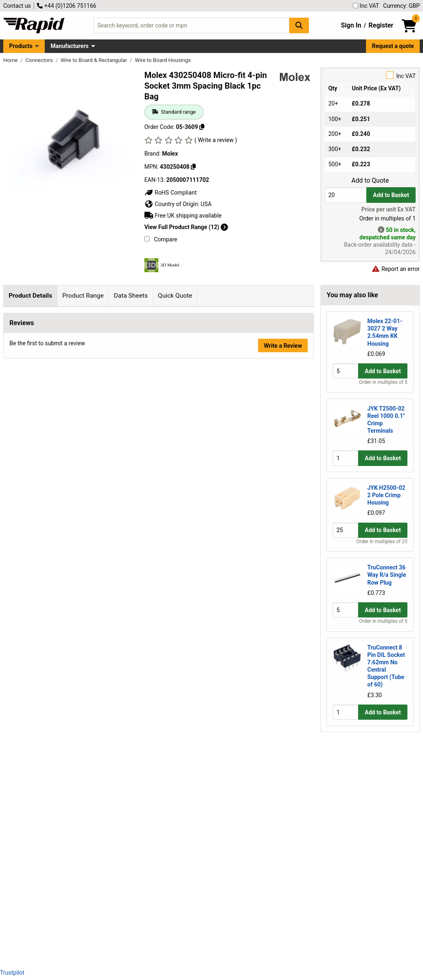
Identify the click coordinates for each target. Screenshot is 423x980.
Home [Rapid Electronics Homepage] (11, 60)
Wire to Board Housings (163, 60)
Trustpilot (12, 973)
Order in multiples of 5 (383, 382)
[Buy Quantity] (345, 195)
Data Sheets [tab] (131, 296)
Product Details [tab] (30, 296)
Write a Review (283, 940)
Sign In (351, 25)
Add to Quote (370, 181)
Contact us (17, 6)
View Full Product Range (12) (186, 227)
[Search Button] (299, 25)
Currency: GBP (401, 6)
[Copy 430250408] (193, 167)
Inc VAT (366, 6)
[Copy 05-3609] (202, 127)
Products (21, 46)
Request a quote (393, 46)
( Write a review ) (216, 140)
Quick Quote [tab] (175, 296)
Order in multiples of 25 (382, 542)
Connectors (40, 60)
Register (381, 25)
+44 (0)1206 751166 (66, 6)
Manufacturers (70, 46)
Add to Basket (391, 195)
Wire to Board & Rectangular (95, 60)
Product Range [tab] (83, 296)
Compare (161, 239)
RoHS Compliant (171, 193)
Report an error (396, 269)
